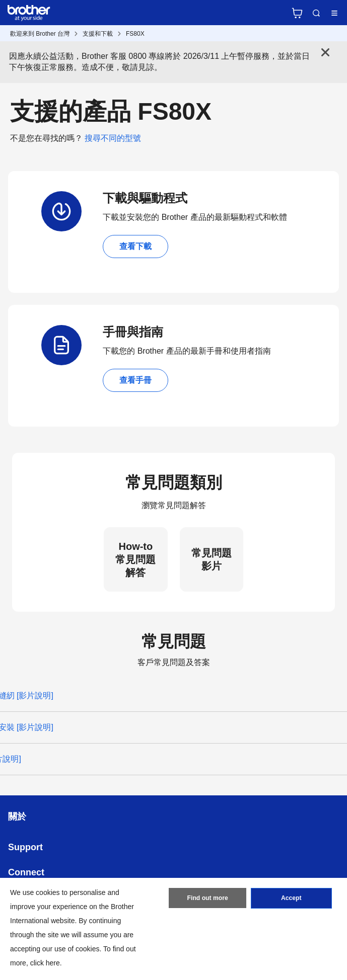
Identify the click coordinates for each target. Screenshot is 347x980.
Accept (291, 899)
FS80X (135, 34)
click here (45, 963)
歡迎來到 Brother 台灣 (40, 34)
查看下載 (135, 246)
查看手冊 (135, 380)
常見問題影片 (212, 559)
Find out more (207, 899)
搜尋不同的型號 (113, 138)
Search (316, 13)
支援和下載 (98, 34)
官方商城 (297, 13)
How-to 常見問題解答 (135, 559)
